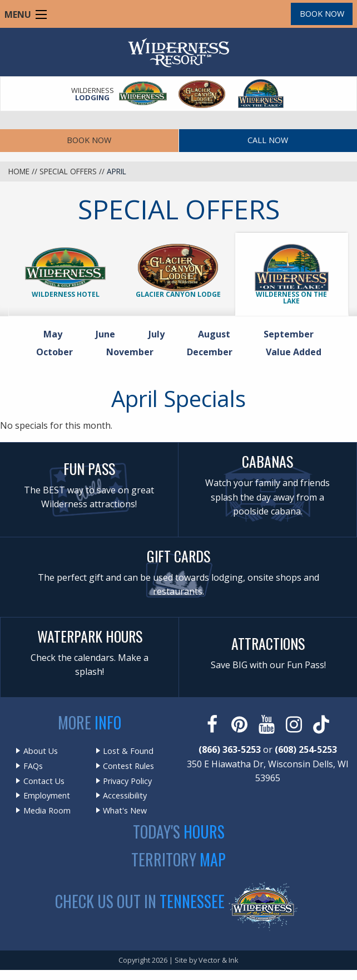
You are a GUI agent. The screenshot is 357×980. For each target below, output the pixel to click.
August (217, 334)
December (213, 352)
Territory (178, 859)
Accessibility (125, 796)
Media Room (47, 811)
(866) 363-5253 (230, 749)
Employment (47, 796)
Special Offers (68, 171)
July (160, 334)
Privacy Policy (127, 781)
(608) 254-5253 (306, 749)
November (133, 352)
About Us (41, 751)
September (292, 334)
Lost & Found (128, 751)
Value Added (294, 352)
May (56, 334)
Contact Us (44, 781)
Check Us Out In (140, 901)
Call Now (268, 140)
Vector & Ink (219, 960)
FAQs (33, 766)
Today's (179, 832)
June (109, 334)
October (58, 352)
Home (19, 171)
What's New (125, 811)
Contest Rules (128, 766)
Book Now (322, 14)
